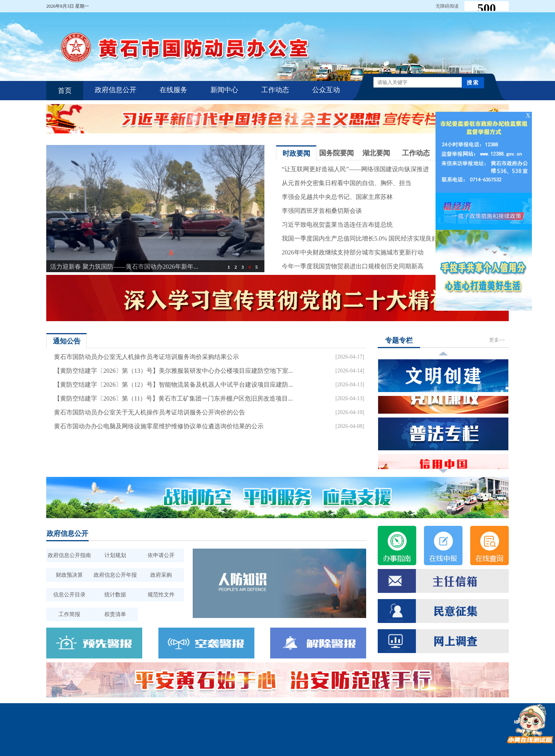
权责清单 (115, 614)
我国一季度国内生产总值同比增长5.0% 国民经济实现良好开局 (366, 238)
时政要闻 (296, 153)
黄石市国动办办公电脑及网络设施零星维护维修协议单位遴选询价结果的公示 (159, 426)
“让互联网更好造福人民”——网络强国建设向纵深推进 (355, 169)
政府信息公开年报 (115, 575)
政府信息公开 (116, 90)
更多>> (497, 340)
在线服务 (173, 90)
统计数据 (115, 595)
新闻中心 (224, 90)
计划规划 (115, 555)
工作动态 (275, 90)
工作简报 (69, 614)
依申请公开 (161, 555)
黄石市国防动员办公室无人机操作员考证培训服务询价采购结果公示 (146, 357)
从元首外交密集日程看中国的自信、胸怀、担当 (346, 183)
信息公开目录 (69, 595)
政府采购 (161, 575)
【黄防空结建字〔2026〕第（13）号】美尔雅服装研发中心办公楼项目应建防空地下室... (173, 371)
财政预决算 (69, 575)
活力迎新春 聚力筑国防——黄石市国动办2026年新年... (124, 267)
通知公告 (67, 341)
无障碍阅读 (447, 6)
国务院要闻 (336, 153)
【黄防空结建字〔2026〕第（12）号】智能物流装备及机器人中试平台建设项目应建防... (173, 385)
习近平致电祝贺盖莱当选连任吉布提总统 (337, 225)
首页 (65, 91)
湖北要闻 (376, 153)
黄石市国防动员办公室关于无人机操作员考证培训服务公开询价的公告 (150, 412)
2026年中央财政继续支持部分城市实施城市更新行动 (353, 252)
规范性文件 (161, 595)
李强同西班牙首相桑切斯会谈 (322, 211)
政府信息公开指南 (69, 555)
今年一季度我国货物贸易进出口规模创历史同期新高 (353, 266)
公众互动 (326, 90)
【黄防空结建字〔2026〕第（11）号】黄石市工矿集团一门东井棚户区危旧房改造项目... (173, 398)
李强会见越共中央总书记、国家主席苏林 (337, 197)
